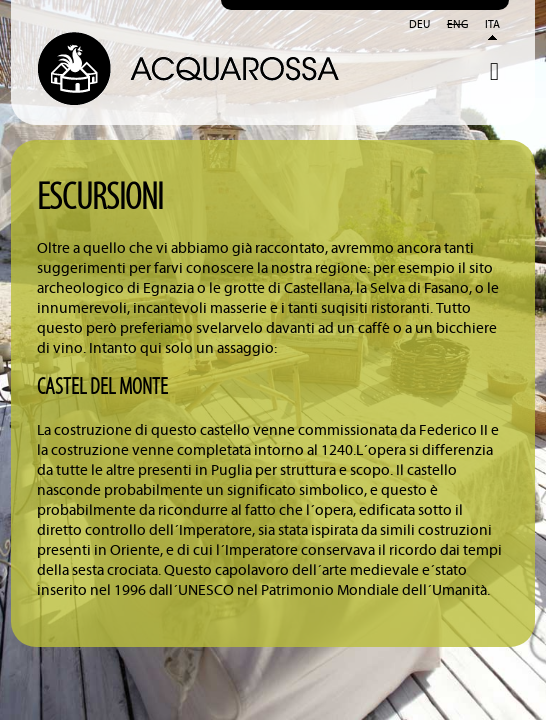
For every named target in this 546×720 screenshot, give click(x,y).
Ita (492, 25)
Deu (419, 25)
